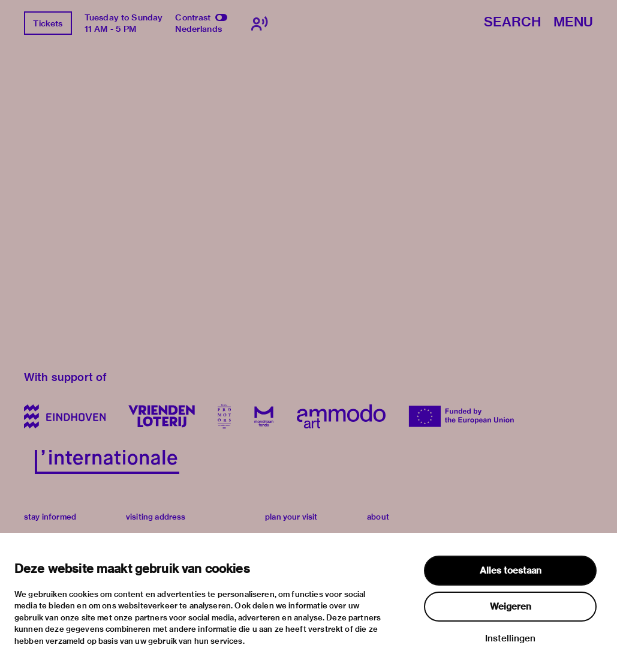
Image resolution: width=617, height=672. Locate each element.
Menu (573, 22)
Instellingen (510, 638)
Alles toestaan (511, 571)
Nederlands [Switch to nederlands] (198, 29)
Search (512, 22)
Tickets (48, 23)
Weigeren (511, 607)
